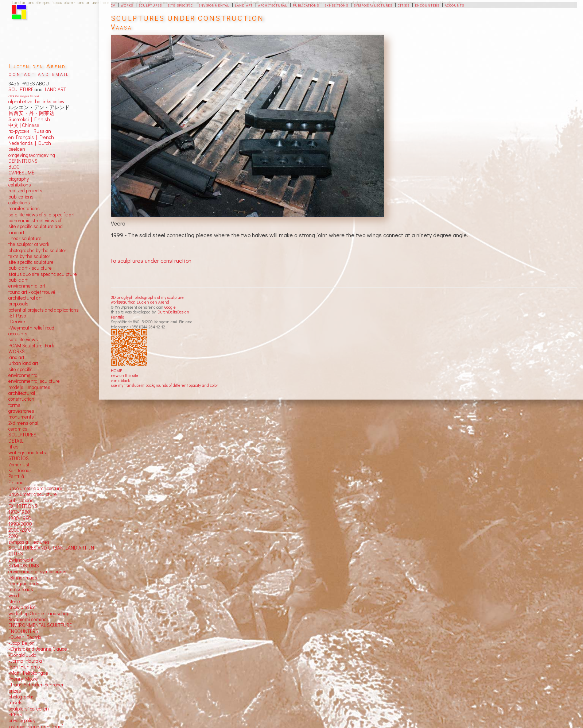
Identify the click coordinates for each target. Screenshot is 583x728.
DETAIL (16, 441)
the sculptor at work (29, 244)
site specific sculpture (31, 262)
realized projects (25, 190)
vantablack (120, 380)
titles (13, 447)
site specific (180, 5)
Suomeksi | (20, 119)
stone (14, 601)
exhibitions (336, 5)
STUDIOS (19, 458)
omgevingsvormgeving (32, 155)
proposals (18, 304)
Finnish (41, 119)
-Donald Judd (22, 655)
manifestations (24, 208)
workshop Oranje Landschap (39, 613)
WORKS (17, 351)
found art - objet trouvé (32, 292)
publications (306, 5)
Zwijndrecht (21, 560)
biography (19, 179)
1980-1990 (20, 518)
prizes (15, 691)
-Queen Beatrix (25, 637)
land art (244, 5)
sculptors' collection (29, 709)
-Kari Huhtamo (24, 667)
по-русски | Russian (30, 131)
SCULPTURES (22, 435)
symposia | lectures (29, 542)
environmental (214, 5)
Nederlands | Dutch (30, 143)
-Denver (17, 321)
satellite (17, 339)
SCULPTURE (21, 89)
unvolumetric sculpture (33, 494)
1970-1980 (19, 512)
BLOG (14, 167)
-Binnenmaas (23, 578)
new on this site (125, 375)
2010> (15, 536)
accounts (454, 5)
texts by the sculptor (29, 256)
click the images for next (24, 96)
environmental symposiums (37, 571)
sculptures (150, 5)
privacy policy (22, 720)
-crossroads (21, 589)
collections (19, 203)
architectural (273, 5)
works (127, 5)
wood (14, 596)
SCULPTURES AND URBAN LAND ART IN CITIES (51, 551)
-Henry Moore (23, 679)
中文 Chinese (24, 125)
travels (15, 702)
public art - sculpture (30, 268)
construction (21, 399)
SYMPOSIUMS (24, 566)
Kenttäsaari (20, 470)
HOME (116, 371)
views (32, 339)
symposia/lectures (373, 5)
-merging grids (24, 583)
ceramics (18, 429)
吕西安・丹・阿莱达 (31, 113)
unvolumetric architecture (35, 488)
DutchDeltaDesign (173, 312)
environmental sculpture (34, 381)
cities (404, 5)
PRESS (15, 714)
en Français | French (31, 137)
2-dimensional (23, 423)
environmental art (27, 286)
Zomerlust (19, 465)
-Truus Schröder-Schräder (36, 685)
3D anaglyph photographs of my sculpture (147, 297)
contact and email (39, 74)
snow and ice (22, 607)
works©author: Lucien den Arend (140, 302)
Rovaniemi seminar (28, 619)
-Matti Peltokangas (28, 673)
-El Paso (17, 316)
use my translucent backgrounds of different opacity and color (164, 385)
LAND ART (54, 89)
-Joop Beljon (22, 643)
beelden (17, 149)
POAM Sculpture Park (31, 346)
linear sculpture (25, 238)
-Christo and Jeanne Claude (38, 649)
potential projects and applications (44, 310)
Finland (16, 482)
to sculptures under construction (151, 260)
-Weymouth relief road (31, 328)
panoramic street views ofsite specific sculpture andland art (36, 226)
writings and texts (27, 452)
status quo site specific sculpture (43, 274)
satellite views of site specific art (42, 215)
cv (113, 5)
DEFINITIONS (23, 161)
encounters (427, 5)
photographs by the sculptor (37, 250)
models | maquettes (29, 387)
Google (170, 307)
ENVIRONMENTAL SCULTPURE (40, 625)
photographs (22, 697)
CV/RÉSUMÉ (21, 173)
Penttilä (118, 317)
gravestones (21, 411)
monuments (21, 417)
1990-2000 (20, 524)
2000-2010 (20, 530)
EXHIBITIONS (23, 506)
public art (18, 280)
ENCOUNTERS (23, 631)
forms (14, 405)
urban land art (23, 363)
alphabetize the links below (36, 101)
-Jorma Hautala (25, 661)
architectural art (25, 298)
